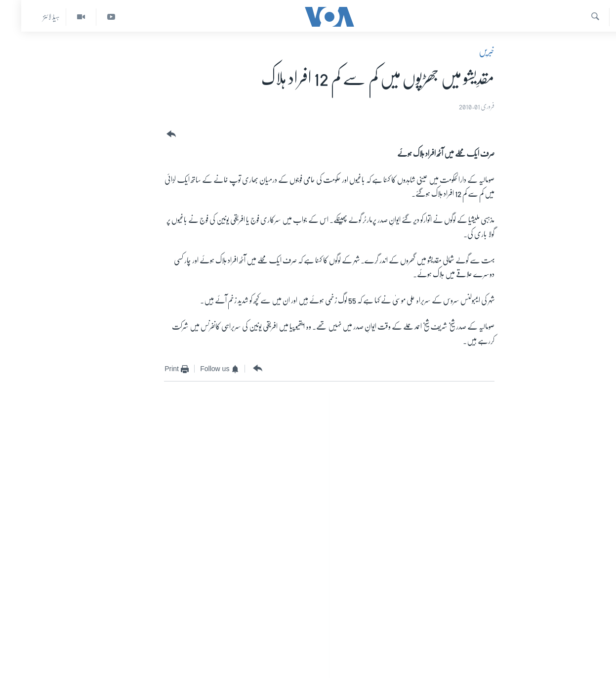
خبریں (465, 51)
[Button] (149, 134)
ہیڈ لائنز (30, 17)
